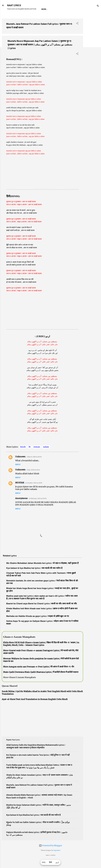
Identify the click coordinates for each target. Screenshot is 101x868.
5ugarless (57, 857)
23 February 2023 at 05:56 (37, 505)
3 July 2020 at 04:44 (33, 477)
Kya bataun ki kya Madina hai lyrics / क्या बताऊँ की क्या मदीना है (34, 575)
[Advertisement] (92, 57)
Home (11, 16)
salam (46, 454)
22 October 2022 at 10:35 (34, 490)
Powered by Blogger (50, 852)
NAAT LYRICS (14, 5)
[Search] (98, 6)
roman (37, 454)
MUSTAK (20, 490)
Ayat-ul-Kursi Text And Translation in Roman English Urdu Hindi (35, 706)
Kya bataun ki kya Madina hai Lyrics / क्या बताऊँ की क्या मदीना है (33, 822)
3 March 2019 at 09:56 (34, 464)
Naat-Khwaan (36, 16)
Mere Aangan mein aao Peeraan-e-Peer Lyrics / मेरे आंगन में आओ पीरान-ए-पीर (39, 674)
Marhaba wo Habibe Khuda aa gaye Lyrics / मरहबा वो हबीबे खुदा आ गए (38, 623)
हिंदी (50, 862)
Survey (50, 16)
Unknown (20, 464)
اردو (57, 862)
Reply (18, 471)
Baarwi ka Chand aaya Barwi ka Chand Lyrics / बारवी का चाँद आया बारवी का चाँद (42, 611)
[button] (77, 31)
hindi (23, 454)
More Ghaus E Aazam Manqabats (19, 684)
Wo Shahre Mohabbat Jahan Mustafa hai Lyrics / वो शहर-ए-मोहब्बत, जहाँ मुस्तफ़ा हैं (42, 570)
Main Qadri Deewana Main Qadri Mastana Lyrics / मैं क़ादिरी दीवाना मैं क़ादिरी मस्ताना (41, 679)
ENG (44, 862)
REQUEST (22, 16)
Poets (60, 16)
